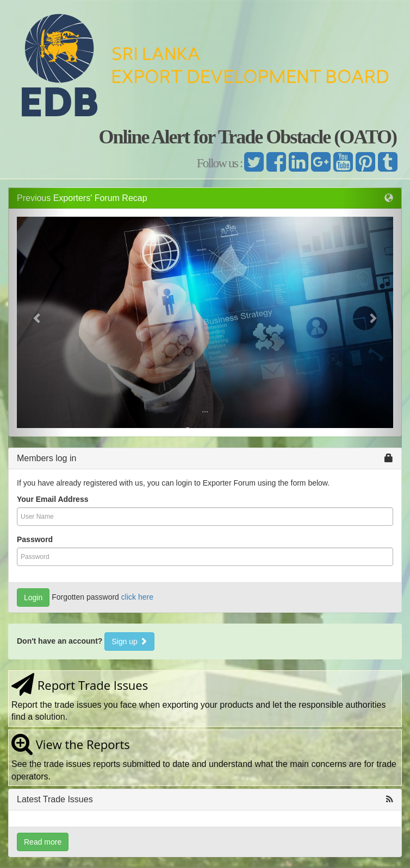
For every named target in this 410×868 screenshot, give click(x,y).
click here (137, 597)
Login (33, 597)
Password (35, 539)
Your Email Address (52, 499)
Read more (43, 842)
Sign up (129, 641)
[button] (38, 318)
